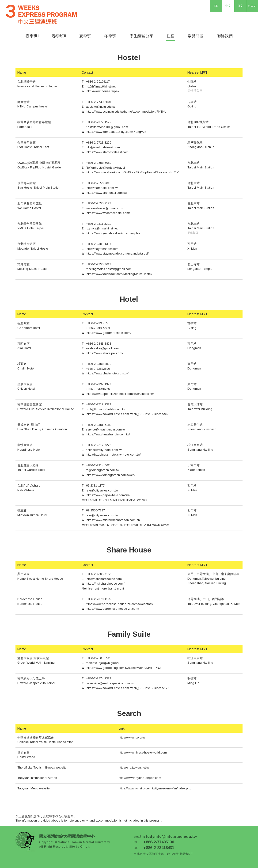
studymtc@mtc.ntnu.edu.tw (170, 836)
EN (216, 6)
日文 (240, 6)
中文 (228, 6)
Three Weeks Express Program (46, 12)
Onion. (85, 847)
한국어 (252, 6)
